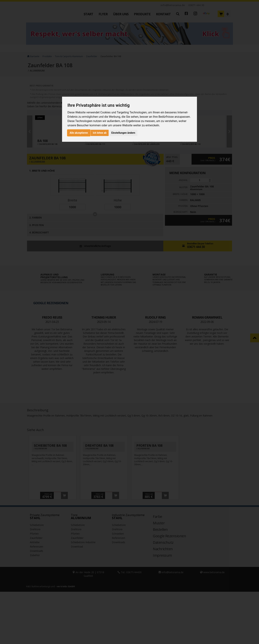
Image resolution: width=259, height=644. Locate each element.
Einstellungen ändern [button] (123, 133)
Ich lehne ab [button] (100, 133)
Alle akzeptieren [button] (79, 133)
